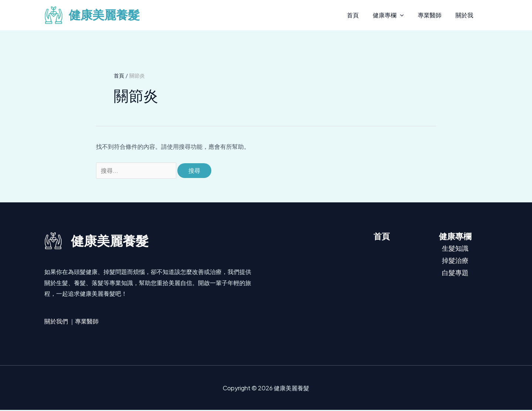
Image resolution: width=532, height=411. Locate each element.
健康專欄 (394, 15)
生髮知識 (455, 249)
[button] (406, 15)
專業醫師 (433, 15)
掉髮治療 (455, 261)
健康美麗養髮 (104, 15)
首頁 (361, 15)
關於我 (465, 15)
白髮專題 (455, 273)
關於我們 (56, 322)
